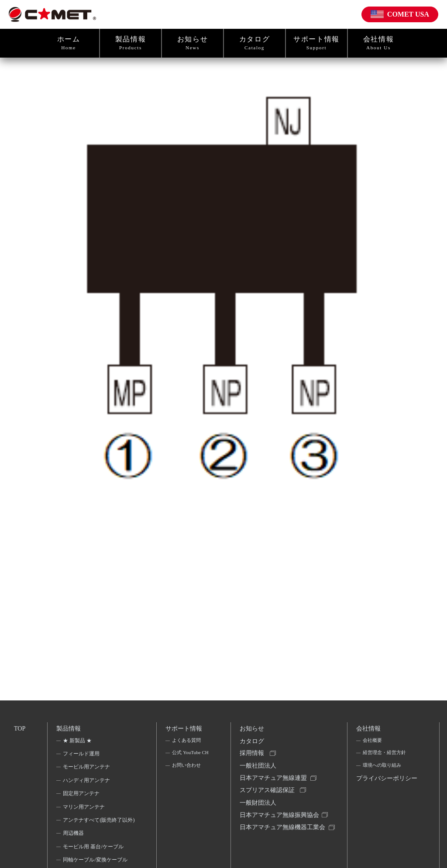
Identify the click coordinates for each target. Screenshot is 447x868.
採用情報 (253, 758)
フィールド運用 (82, 756)
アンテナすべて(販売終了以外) (96, 828)
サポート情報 (316, 43)
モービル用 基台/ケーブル (94, 861)
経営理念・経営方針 (385, 756)
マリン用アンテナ (85, 809)
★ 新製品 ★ (78, 743)
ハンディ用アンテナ (87, 782)
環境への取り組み (383, 769)
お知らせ (193, 43)
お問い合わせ (187, 781)
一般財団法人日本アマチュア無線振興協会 (280, 818)
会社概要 (372, 743)
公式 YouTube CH (187, 762)
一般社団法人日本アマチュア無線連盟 (274, 778)
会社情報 (378, 43)
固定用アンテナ (82, 796)
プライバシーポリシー (385, 790)
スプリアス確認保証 (268, 798)
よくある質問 (187, 743)
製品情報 (131, 43)
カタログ (254, 43)
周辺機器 (74, 847)
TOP (20, 729)
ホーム (69, 43)
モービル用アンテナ (87, 769)
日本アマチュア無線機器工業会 (280, 844)
